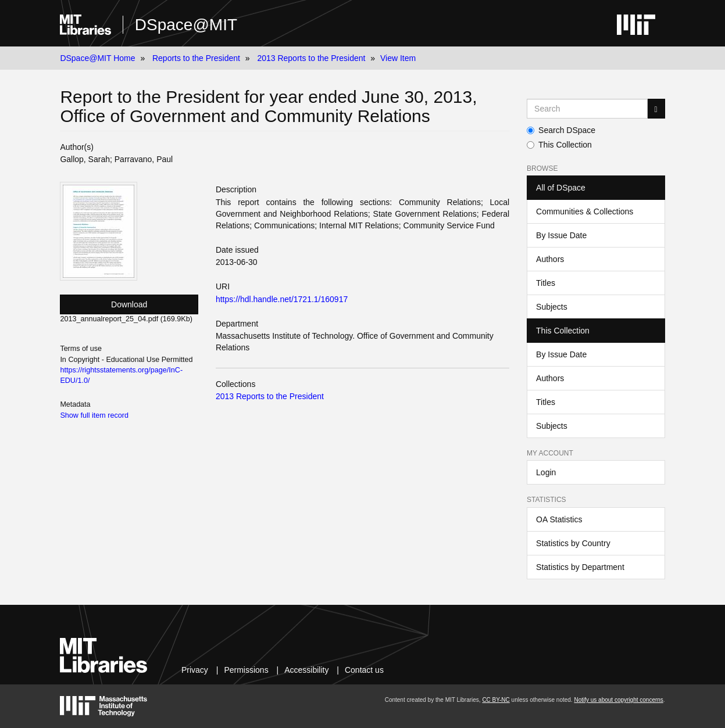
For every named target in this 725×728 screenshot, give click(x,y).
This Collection (559, 145)
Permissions (246, 670)
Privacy (195, 670)
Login (546, 472)
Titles (546, 283)
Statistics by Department (580, 567)
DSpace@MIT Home (97, 58)
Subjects (552, 307)
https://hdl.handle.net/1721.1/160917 (282, 299)
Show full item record (94, 415)
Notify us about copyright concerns (618, 700)
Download (129, 304)
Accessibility (306, 670)
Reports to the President (196, 58)
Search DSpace (561, 130)
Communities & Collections (585, 211)
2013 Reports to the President (311, 58)
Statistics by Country (573, 543)
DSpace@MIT (186, 25)
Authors (550, 259)
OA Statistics (559, 519)
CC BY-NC (496, 700)
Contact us (364, 670)
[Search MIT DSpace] (587, 109)
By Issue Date (561, 235)
